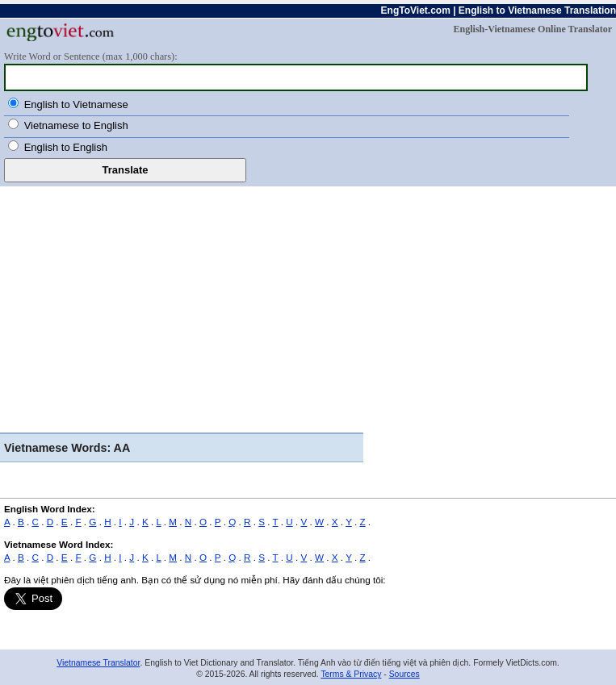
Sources (404, 674)
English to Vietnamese (76, 104)
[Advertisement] (308, 307)
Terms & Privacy (351, 674)
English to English (66, 147)
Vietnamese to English (76, 125)
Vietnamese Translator (98, 663)
